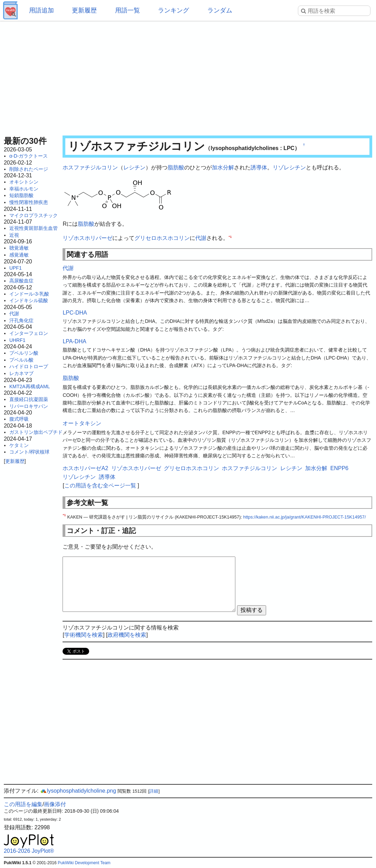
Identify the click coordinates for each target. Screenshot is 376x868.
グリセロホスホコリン (162, 238)
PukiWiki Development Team (84, 863)
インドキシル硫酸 (29, 300)
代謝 (14, 314)
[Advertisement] (188, 76)
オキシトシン (24, 182)
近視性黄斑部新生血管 (34, 228)
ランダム (220, 10)
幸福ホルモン (24, 189)
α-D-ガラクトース (29, 156)
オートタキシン (82, 423)
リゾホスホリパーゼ (87, 238)
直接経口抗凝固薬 (29, 399)
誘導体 (259, 167)
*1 (230, 237)
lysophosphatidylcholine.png (78, 791)
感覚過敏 (19, 255)
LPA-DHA (74, 341)
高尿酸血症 (21, 281)
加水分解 (223, 167)
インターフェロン (29, 333)
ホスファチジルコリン (90, 167)
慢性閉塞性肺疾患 (29, 202)
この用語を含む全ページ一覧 (100, 486)
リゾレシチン (289, 167)
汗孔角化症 (21, 320)
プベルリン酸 (24, 353)
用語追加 (41, 10)
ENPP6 (339, 468)
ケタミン (19, 445)
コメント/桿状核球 (29, 452)
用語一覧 (128, 10)
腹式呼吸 (19, 419)
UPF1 (16, 268)
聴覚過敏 (19, 248)
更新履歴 (84, 10)
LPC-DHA (75, 313)
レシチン (134, 167)
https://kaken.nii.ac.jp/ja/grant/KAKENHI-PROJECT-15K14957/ (305, 517)
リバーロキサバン (29, 406)
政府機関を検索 (127, 635)
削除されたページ (29, 169)
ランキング (173, 10)
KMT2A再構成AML (30, 386)
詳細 (154, 791)
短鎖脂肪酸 (21, 195)
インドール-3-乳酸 (29, 294)
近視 (14, 235)
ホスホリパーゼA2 (85, 468)
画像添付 (55, 804)
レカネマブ (21, 373)
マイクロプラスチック (34, 215)
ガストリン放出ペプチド (36, 432)
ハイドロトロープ (29, 366)
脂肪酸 (176, 167)
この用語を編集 (23, 804)
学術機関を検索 (84, 635)
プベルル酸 (21, 360)
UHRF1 (17, 340)
